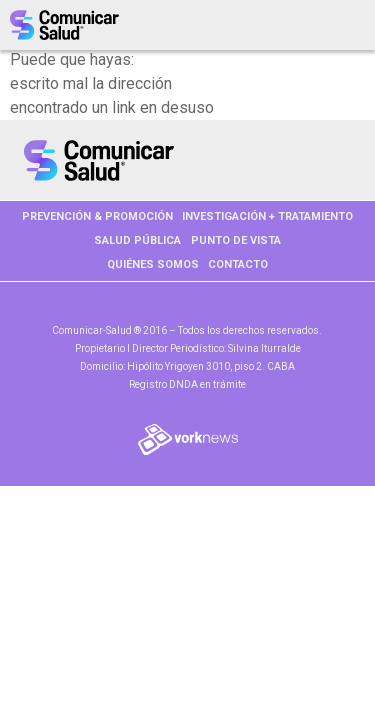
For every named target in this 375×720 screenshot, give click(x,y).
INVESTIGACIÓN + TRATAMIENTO (267, 216)
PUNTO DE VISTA (236, 240)
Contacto (238, 264)
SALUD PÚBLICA (137, 240)
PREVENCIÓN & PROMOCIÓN (97, 216)
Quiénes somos (153, 264)
